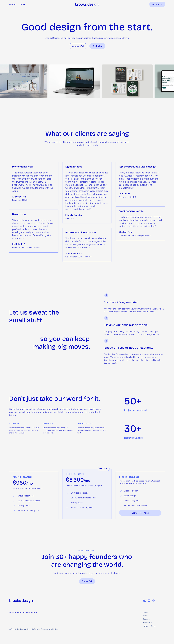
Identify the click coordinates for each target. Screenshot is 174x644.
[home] (87, 4)
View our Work (78, 46)
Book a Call (157, 4)
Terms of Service (150, 626)
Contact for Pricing (140, 513)
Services (13, 4)
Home (146, 612)
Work (23, 4)
